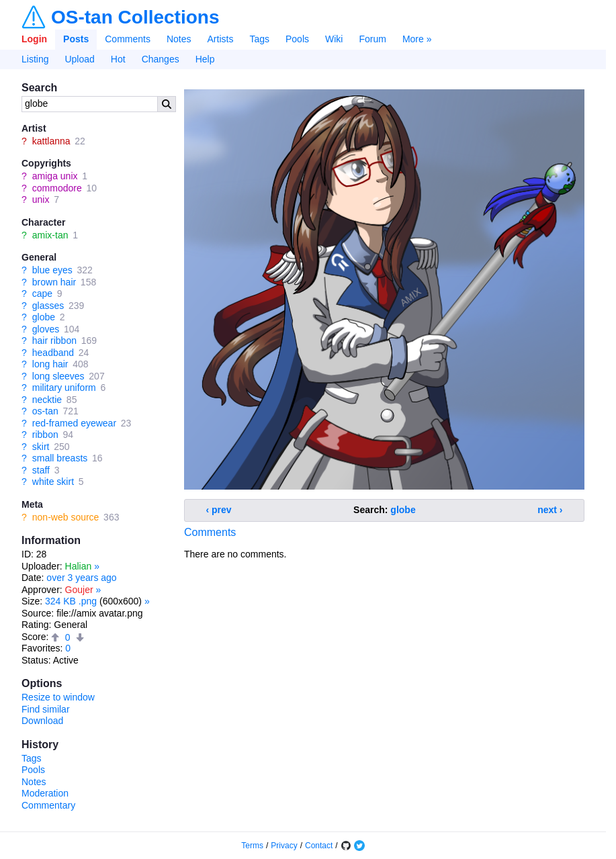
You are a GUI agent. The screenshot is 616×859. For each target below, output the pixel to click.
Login (34, 39)
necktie (47, 400)
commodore (57, 188)
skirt (41, 447)
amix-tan (50, 235)
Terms (252, 846)
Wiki (334, 39)
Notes (179, 39)
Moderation (45, 793)
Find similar (46, 709)
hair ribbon (54, 341)
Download (42, 721)
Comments (128, 39)
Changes (161, 59)
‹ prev (219, 510)
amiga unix (55, 176)
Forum (372, 39)
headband (53, 353)
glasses (48, 306)
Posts (76, 39)
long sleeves (58, 376)
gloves (46, 329)
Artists (221, 39)
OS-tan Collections (135, 17)
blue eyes (52, 270)
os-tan (45, 411)
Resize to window (58, 697)
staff (41, 470)
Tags (259, 39)
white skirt (53, 482)
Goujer (79, 590)
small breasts (60, 458)
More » (417, 39)
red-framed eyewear (74, 423)
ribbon (45, 435)
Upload (79, 59)
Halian (79, 566)
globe (44, 317)
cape (42, 293)
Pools (297, 39)
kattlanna (51, 141)
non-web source (66, 517)
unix (41, 199)
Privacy (284, 846)
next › (550, 510)
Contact (319, 846)
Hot (118, 59)
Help (205, 59)
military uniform (64, 388)
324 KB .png (71, 601)
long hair (50, 364)
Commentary (48, 805)
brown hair (54, 282)
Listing (35, 59)
